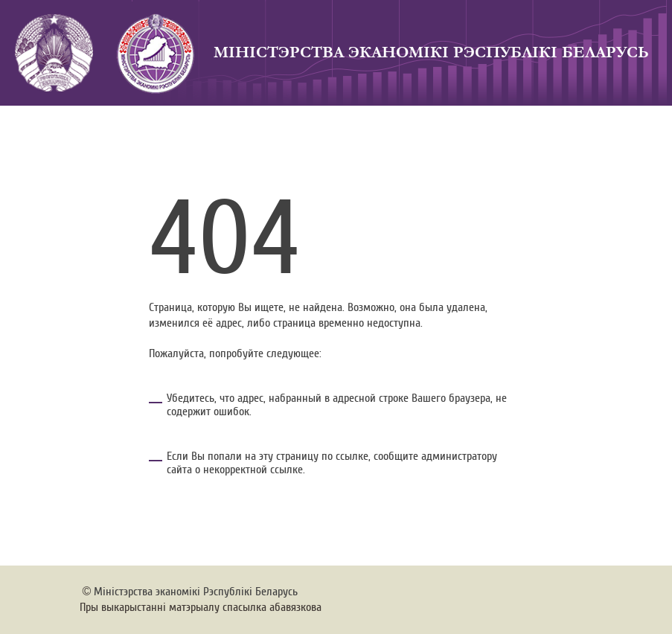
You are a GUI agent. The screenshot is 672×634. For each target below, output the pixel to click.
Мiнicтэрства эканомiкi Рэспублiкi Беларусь (431, 52)
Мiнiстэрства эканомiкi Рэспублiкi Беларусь (196, 592)
